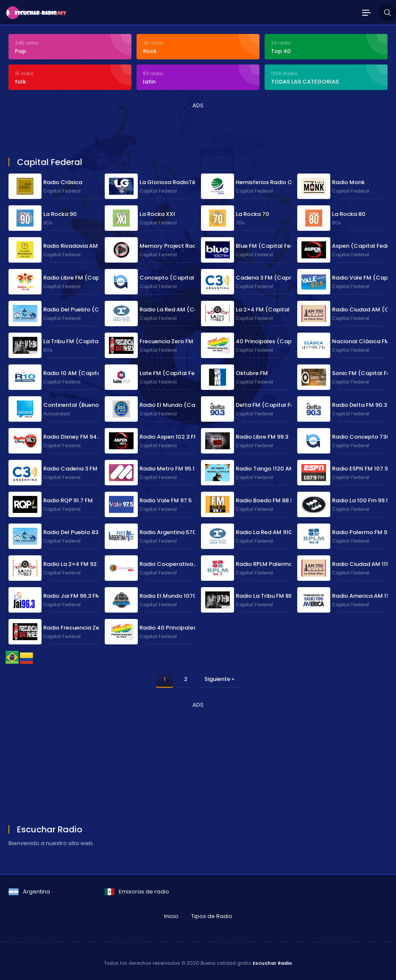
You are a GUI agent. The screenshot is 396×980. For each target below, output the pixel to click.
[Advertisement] (163, 129)
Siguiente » (219, 679)
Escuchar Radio (272, 963)
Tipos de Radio (212, 916)
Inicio (171, 916)
